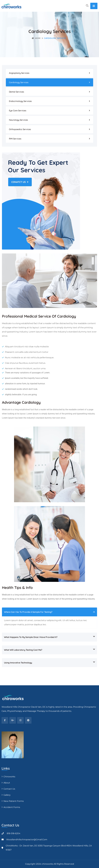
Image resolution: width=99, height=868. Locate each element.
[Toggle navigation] (94, 6)
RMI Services (15, 139)
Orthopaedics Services (20, 129)
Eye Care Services (18, 111)
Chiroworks (9, 777)
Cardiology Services (19, 82)
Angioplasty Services (19, 73)
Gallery (7, 795)
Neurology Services (18, 120)
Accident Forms (12, 807)
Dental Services (17, 92)
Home (36, 38)
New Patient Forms (14, 801)
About (7, 783)
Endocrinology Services (20, 101)
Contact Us (9, 789)
